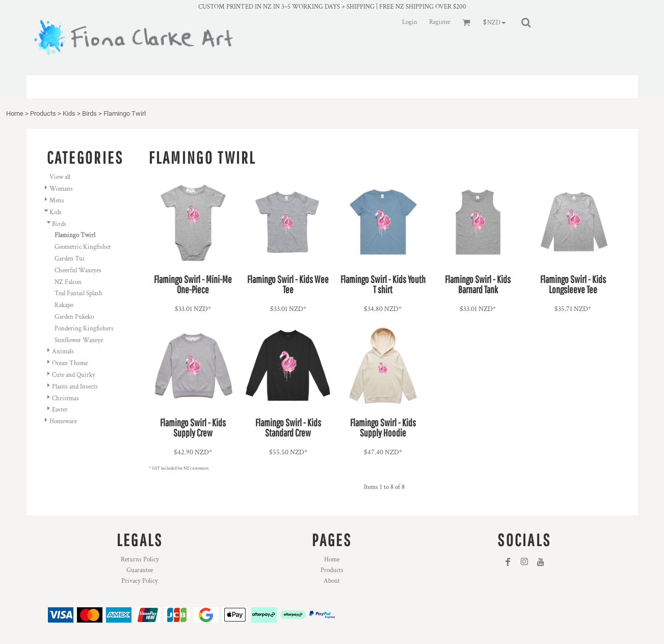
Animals (63, 352)
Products (43, 113)
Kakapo (64, 305)
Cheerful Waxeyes (78, 271)
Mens (57, 201)
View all (60, 177)
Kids (69, 113)
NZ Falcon (68, 282)
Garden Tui (70, 259)
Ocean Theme (70, 363)
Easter (60, 410)
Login (410, 22)
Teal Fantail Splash (78, 293)
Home (15, 113)
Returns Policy (140, 560)
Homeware (63, 421)
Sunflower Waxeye (79, 340)
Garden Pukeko (74, 317)
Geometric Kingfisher (83, 247)
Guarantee (140, 570)
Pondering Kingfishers (84, 329)
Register (440, 22)
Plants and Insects (75, 387)
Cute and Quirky (74, 375)
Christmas (65, 398)
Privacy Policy (140, 581)
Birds (89, 113)
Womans (61, 189)
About (332, 581)
